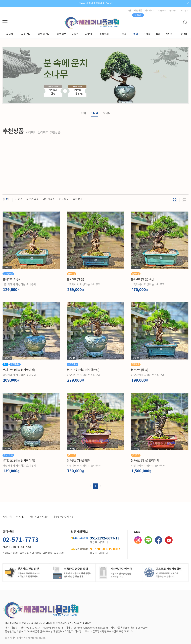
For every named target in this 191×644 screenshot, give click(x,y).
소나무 (94, 113)
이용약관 (21, 517)
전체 (83, 113)
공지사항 (7, 517)
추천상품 (78, 199)
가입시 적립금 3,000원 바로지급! (96, 3)
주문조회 (162, 11)
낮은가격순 (49, 199)
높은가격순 (32, 199)
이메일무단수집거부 (63, 517)
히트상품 (64, 199)
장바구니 (173, 11)
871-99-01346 (140, 628)
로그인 (128, 11)
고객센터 (185, 11)
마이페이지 (150, 11)
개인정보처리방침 (39, 517)
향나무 (107, 113)
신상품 (19, 199)
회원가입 (138, 11)
